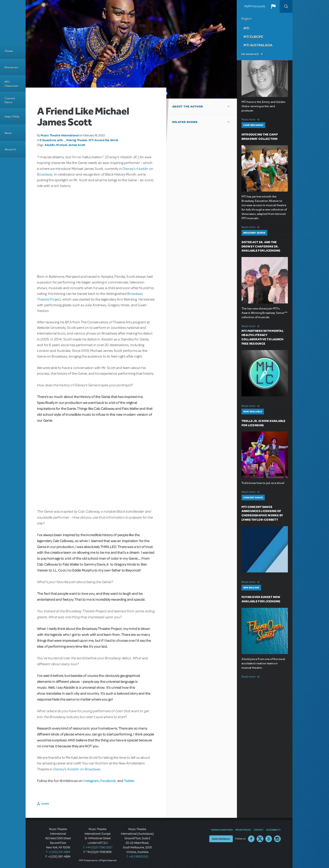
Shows (9, 51)
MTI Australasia (258, 45)
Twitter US (260, 839)
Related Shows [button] (185, 122)
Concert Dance (10, 100)
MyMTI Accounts (255, 6)
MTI (246, 28)
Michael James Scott (71, 145)
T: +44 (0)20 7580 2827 (98, 847)
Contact (259, 830)
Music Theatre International (60, 135)
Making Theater (77, 140)
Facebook (108, 781)
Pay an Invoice (250, 54)
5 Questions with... (52, 140)
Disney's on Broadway (77, 769)
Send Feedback (221, 839)
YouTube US (269, 839)
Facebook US (251, 839)
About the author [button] (188, 107)
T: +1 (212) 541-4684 (58, 852)
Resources (11, 67)
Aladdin (50, 145)
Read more (251, 119)
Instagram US (277, 839)
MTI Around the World (103, 140)
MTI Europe (253, 37)
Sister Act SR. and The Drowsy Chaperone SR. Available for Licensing (261, 246)
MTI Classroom (11, 84)
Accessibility (273, 830)
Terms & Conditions (222, 830)
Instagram (91, 781)
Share (45, 804)
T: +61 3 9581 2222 (137, 857)
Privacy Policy (243, 830)
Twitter (129, 781)
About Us (10, 149)
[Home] (13, 21)
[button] (273, 6)
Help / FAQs (12, 117)
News (8, 133)
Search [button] (286, 6)
